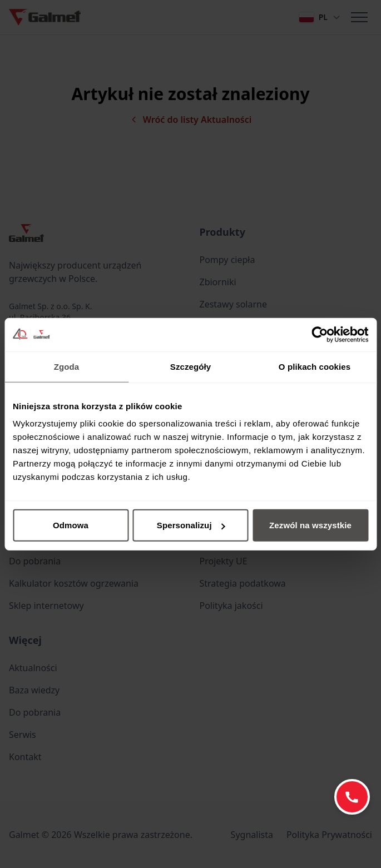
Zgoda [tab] (67, 366)
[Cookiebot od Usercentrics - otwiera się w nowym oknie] (320, 334)
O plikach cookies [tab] (315, 366)
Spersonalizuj (191, 525)
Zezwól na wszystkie (310, 525)
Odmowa (71, 525)
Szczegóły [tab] (190, 366)
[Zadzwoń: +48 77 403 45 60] (352, 797)
